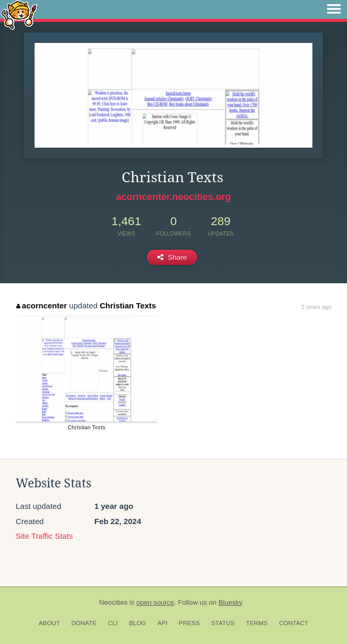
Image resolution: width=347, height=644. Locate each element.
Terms (257, 623)
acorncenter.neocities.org (173, 197)
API (162, 623)
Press (189, 623)
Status (223, 623)
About (50, 623)
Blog (138, 623)
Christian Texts (128, 306)
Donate (84, 623)
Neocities (113, 602)
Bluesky (231, 602)
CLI (113, 623)
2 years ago (316, 307)
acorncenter (41, 306)
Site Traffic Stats (44, 536)
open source (155, 602)
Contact (294, 623)
